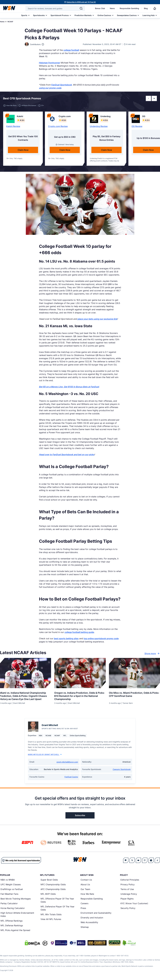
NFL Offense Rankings (12, 921)
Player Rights (127, 899)
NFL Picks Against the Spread (15, 930)
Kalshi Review (13, 126)
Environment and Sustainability (96, 913)
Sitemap (85, 927)
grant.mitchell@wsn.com (67, 762)
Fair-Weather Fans (9, 894)
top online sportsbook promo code (101, 638)
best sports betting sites (66, 638)
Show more (152, 653)
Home (2, 22)
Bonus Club (100, 8)
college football (71, 50)
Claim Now (23, 150)
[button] (148, 98)
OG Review (137, 126)
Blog (146, 8)
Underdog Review (99, 126)
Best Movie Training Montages (16, 899)
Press (83, 908)
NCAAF (10, 22)
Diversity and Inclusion (92, 918)
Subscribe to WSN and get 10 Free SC (81, 2)
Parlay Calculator (9, 903)
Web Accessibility (89, 922)
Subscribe (80, 815)
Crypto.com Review (58, 126)
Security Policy (128, 908)
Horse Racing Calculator (13, 908)
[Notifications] (155, 8)
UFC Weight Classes (11, 884)
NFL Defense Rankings (12, 925)
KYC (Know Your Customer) (134, 903)
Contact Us (86, 880)
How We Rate (87, 894)
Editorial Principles (130, 880)
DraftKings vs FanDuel (12, 889)
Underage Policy (129, 894)
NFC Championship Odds (53, 884)
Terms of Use (127, 889)
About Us (85, 884)
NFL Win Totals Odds (51, 914)
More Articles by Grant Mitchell (45, 754)
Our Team (85, 889)
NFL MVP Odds (48, 894)
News (112, 8)
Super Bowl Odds (49, 880)
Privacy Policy (128, 884)
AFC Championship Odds (53, 889)
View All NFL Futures (51, 919)
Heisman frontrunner (50, 63)
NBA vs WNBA (8, 880)
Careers (84, 903)
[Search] (81, 8)
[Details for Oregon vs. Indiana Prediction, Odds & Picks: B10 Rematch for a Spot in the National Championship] (80, 673)
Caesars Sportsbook (122, 769)
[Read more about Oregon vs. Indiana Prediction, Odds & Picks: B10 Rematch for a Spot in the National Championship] (80, 695)
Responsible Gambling (129, 8)
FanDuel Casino (71, 777)
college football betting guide (79, 632)
